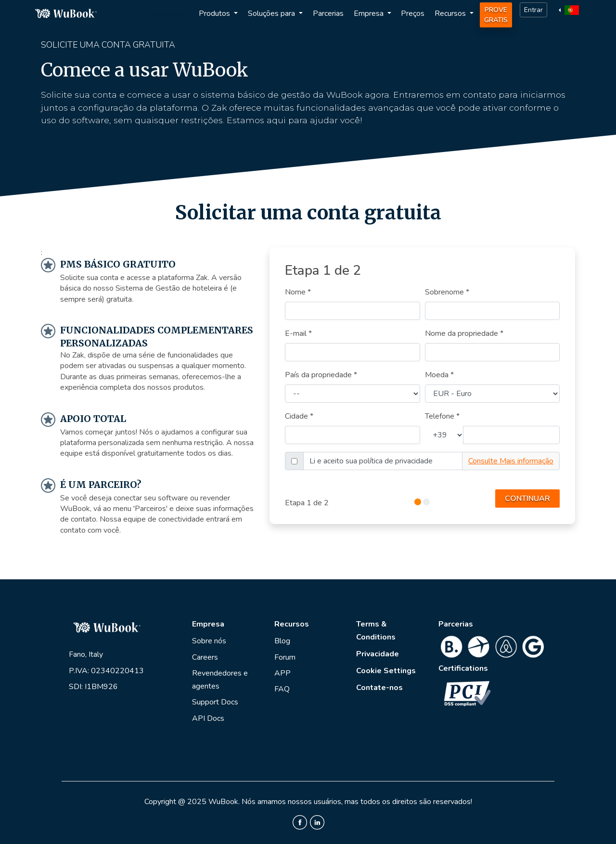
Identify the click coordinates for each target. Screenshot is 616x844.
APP (282, 673)
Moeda (439, 375)
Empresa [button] (370, 13)
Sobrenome (447, 292)
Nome (298, 292)
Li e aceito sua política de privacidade (371, 461)
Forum (285, 657)
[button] (570, 10)
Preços (413, 13)
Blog (282, 641)
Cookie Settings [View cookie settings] (386, 671)
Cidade (299, 416)
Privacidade (378, 654)
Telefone (442, 416)
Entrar (533, 10)
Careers (205, 657)
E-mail (298, 333)
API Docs (208, 718)
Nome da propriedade (464, 333)
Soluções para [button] (272, 13)
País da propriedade (321, 375)
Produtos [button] (215, 13)
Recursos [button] (451, 13)
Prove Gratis (496, 15)
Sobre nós (209, 641)
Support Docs (215, 702)
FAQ (282, 689)
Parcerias (328, 13)
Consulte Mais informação (511, 461)
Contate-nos (379, 688)
